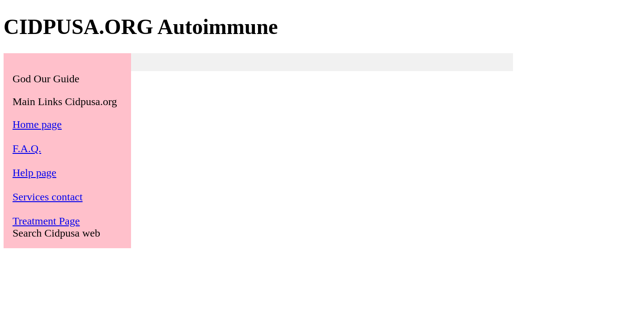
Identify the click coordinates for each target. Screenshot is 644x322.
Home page (37, 124)
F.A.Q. (27, 148)
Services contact (48, 197)
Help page (34, 173)
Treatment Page (46, 221)
